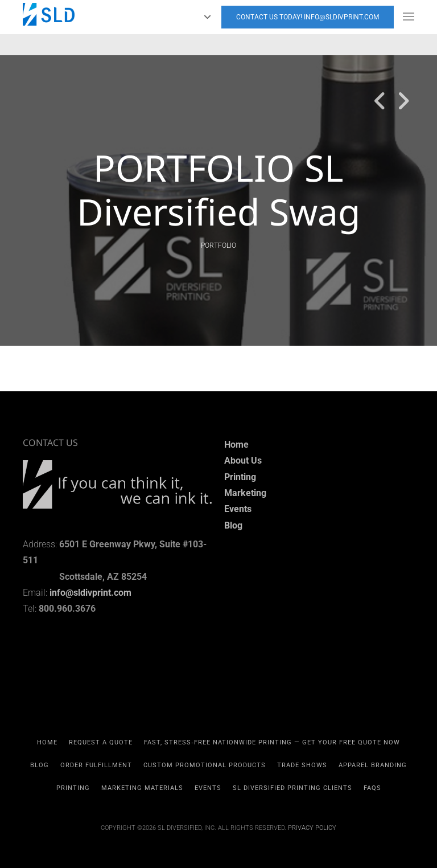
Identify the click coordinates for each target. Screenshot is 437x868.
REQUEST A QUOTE (101, 742)
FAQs (372, 788)
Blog (40, 765)
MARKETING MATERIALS (142, 788)
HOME (47, 742)
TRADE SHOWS (302, 765)
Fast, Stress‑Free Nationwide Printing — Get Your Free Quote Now (272, 742)
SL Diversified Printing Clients (292, 788)
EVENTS (208, 788)
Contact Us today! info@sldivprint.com (308, 17)
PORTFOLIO (218, 245)
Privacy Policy (312, 828)
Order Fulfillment (96, 765)
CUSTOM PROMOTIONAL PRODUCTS (205, 765)
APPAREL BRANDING (373, 765)
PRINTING (73, 788)
